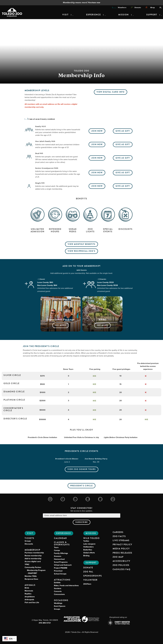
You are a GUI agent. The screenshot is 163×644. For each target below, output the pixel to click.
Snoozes (58, 556)
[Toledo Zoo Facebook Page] (50, 499)
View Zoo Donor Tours (82, 469)
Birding (86, 556)
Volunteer (90, 580)
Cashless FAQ (122, 569)
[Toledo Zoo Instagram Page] (75, 499)
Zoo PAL (88, 572)
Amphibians (30, 597)
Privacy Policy (122, 545)
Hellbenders (88, 547)
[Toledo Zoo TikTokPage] (100, 499)
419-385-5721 (45, 623)
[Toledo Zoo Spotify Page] (113, 499)
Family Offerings (61, 553)
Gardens (58, 588)
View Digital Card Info (111, 92)
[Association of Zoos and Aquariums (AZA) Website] (72, 619)
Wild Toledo (91, 538)
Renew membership (33, 556)
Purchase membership (34, 553)
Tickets (29, 538)
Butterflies (88, 550)
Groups (28, 541)
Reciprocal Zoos (31, 579)
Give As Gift (123, 131)
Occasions (61, 600)
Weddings (58, 603)
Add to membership (33, 559)
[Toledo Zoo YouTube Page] (88, 499)
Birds (27, 588)
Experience (93, 15)
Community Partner (35, 570)
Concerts (58, 591)
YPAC (27, 564)
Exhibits (57, 583)
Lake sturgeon (89, 544)
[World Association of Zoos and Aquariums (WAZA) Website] (91, 620)
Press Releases (122, 553)
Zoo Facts (119, 536)
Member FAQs (31, 576)
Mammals (29, 591)
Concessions (59, 594)
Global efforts (89, 553)
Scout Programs (61, 562)
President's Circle (81, 486)
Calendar (60, 538)
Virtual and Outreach (63, 565)
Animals (30, 585)
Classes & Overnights (62, 544)
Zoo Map (118, 557)
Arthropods (29, 600)
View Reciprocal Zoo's (81, 251)
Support (152, 15)
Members (119, 7)
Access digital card (33, 561)
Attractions (62, 580)
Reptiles (28, 594)
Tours (56, 547)
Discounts (29, 544)
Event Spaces (60, 606)
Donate (136, 7)
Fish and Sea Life (32, 602)
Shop (150, 7)
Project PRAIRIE (61, 568)
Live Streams (121, 541)
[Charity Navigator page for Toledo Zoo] (118, 623)
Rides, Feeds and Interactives (66, 585)
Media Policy (121, 549)
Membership (32, 550)
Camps (57, 550)
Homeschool (59, 559)
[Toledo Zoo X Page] (63, 499)
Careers (118, 532)
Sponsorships (93, 576)
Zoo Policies (121, 565)
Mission (124, 15)
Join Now (97, 131)
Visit (65, 15)
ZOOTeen (87, 584)
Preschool (58, 571)
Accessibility (121, 561)
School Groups (60, 574)
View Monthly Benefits (81, 244)
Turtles (86, 541)
